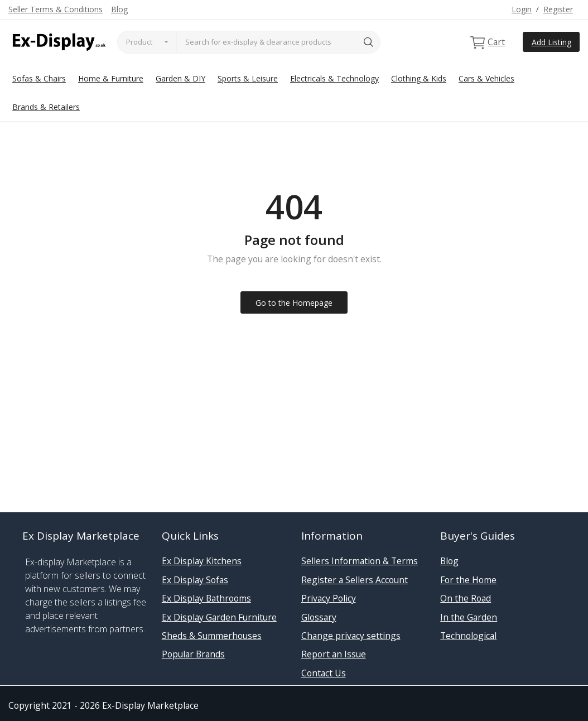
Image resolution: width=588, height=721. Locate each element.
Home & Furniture (111, 78)
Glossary (319, 617)
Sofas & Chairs (39, 78)
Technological (468, 636)
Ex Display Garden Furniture (219, 617)
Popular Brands (193, 654)
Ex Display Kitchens (202, 561)
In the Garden (469, 617)
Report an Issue (334, 654)
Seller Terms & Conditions (56, 9)
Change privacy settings (351, 636)
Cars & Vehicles (486, 78)
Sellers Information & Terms (360, 561)
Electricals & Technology (334, 78)
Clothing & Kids (419, 78)
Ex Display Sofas (195, 580)
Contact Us (324, 673)
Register (558, 9)
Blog (119, 9)
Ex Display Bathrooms (206, 598)
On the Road (466, 598)
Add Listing (551, 42)
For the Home (468, 580)
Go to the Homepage (294, 303)
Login (522, 9)
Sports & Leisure (248, 78)
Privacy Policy (329, 598)
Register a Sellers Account (355, 580)
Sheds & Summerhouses (212, 636)
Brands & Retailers (46, 107)
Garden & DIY (180, 78)
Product (139, 42)
